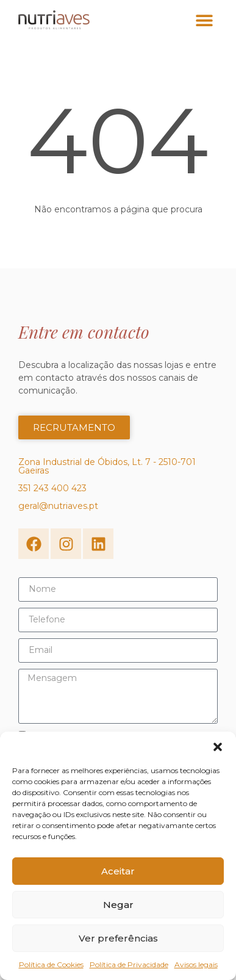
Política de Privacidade (129, 964)
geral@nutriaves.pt (58, 506)
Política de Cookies (51, 964)
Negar (118, 905)
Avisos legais (196, 964)
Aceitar (118, 871)
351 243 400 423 (52, 488)
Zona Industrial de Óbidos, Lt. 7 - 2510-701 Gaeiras (107, 466)
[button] (218, 747)
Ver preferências (118, 938)
